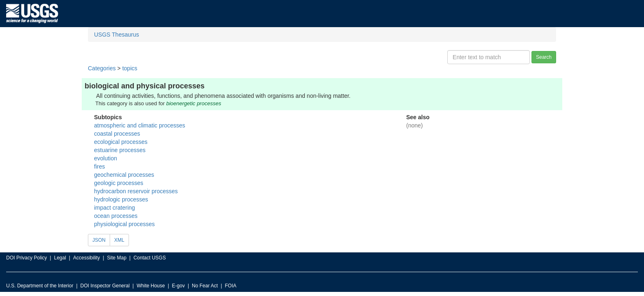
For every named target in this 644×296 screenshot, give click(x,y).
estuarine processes (120, 150)
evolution (106, 158)
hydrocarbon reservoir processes (136, 191)
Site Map (116, 258)
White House (151, 286)
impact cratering (115, 208)
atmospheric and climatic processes (140, 125)
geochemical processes (124, 175)
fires (99, 166)
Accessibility (86, 258)
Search (544, 57)
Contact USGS (150, 258)
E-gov (178, 286)
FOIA (231, 286)
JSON (99, 240)
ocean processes (116, 216)
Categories (102, 68)
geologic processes (119, 183)
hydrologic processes (121, 199)
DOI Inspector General (105, 286)
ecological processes (121, 142)
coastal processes (117, 134)
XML (119, 240)
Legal (60, 258)
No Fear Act (205, 286)
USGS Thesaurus (116, 35)
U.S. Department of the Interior (40, 286)
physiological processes (124, 224)
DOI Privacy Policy (26, 258)
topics (130, 68)
